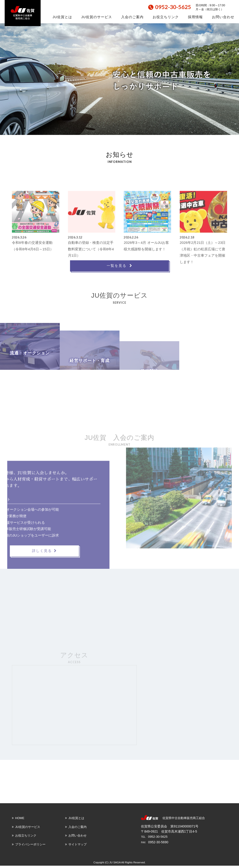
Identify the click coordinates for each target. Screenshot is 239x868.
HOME (18, 820)
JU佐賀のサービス (97, 17)
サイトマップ (76, 847)
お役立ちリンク (166, 17)
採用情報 (195, 17)
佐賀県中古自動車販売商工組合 (184, 820)
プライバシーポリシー (29, 847)
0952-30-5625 (158, 839)
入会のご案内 (132, 17)
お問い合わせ (223, 17)
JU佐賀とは (62, 17)
